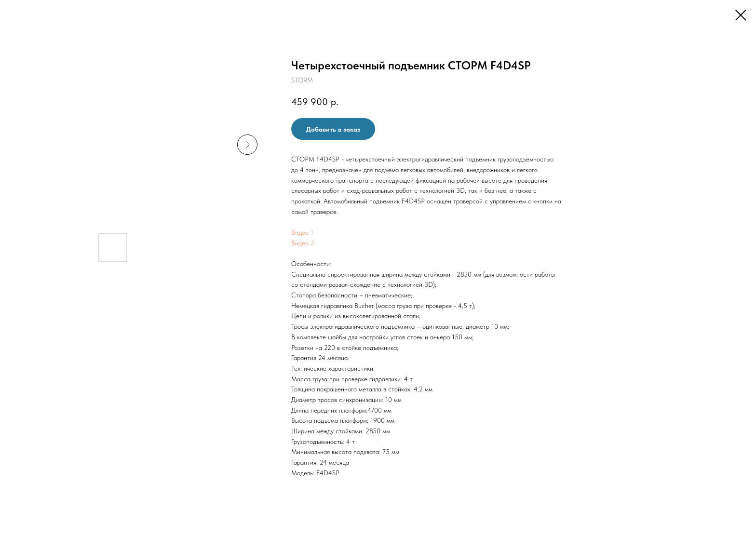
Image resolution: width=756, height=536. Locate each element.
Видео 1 (302, 232)
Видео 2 (303, 243)
